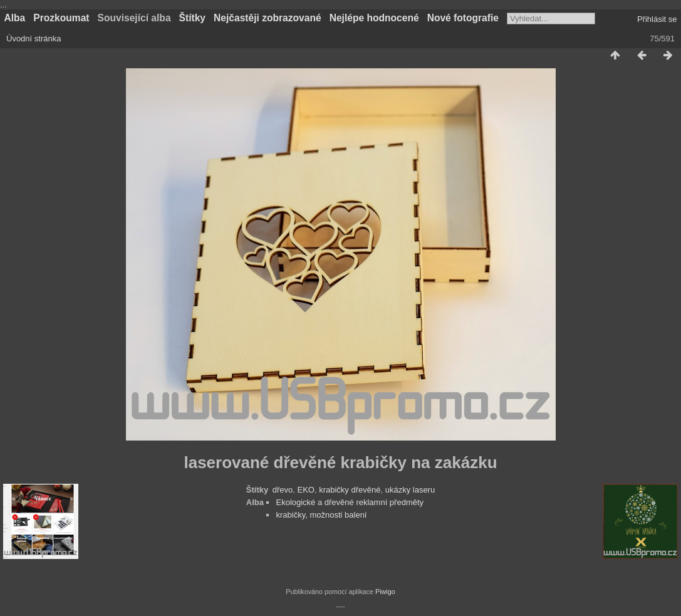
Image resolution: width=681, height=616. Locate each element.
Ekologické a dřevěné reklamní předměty (350, 502)
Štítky (192, 18)
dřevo (283, 490)
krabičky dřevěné (350, 490)
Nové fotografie (463, 18)
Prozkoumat (61, 18)
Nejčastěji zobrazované (268, 18)
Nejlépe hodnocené (374, 18)
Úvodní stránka (34, 39)
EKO (305, 490)
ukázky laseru (410, 490)
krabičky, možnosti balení (321, 515)
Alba (15, 18)
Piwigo (385, 592)
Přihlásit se (657, 19)
